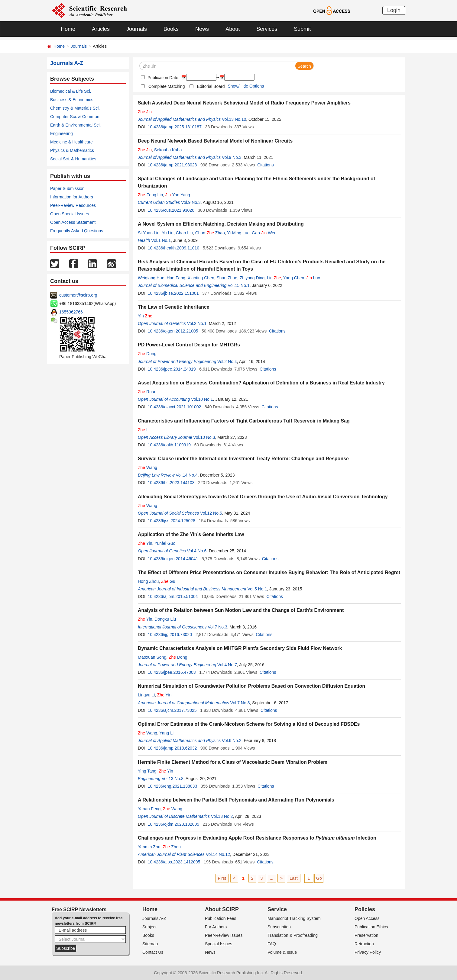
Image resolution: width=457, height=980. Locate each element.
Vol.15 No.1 (238, 285)
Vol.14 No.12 (218, 854)
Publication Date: (163, 78)
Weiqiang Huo (151, 278)
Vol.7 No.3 (217, 627)
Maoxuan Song (152, 657)
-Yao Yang (178, 195)
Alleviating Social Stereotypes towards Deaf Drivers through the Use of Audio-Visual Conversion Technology (263, 497)
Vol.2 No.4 (227, 361)
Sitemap (150, 944)
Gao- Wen (264, 233)
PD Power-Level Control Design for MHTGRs (189, 345)
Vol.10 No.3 (204, 437)
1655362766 (71, 312)
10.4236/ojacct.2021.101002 (175, 407)
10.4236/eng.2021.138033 (173, 786)
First (222, 878)
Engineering (62, 133)
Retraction (364, 944)
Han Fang (176, 278)
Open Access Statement (73, 222)
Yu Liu (168, 233)
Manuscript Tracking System (294, 918)
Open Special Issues (70, 214)
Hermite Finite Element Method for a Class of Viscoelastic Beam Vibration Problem (233, 762)
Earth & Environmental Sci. (75, 125)
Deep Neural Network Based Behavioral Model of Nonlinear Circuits (215, 141)
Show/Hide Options (246, 86)
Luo (313, 278)
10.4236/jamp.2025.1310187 (175, 127)
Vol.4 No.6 (197, 551)
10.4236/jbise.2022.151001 (173, 293)
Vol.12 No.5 (211, 513)
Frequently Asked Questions (77, 231)
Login (394, 10)
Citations (265, 165)
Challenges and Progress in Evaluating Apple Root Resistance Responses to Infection (257, 838)
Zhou (172, 847)
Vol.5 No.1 (257, 589)
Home (68, 29)
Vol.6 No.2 (232, 741)
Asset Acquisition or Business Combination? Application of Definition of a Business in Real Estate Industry (261, 383)
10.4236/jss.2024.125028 (172, 521)
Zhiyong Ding (252, 278)
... (271, 878)
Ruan (147, 392)
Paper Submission (67, 188)
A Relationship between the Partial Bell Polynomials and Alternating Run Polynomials (236, 800)
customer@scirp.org (78, 295)
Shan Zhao (227, 278)
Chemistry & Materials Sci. (75, 108)
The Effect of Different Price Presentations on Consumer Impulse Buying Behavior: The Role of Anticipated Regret (269, 572)
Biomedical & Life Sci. (71, 91)
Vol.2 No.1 (197, 323)
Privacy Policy (368, 952)
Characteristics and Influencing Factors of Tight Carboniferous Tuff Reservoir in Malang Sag (244, 421)
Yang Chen (294, 278)
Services (267, 29)
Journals (137, 29)
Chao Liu (184, 233)
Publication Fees (221, 918)
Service (277, 909)
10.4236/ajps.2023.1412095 (174, 862)
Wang (147, 468)
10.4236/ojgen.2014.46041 (173, 559)
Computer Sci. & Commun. (75, 117)
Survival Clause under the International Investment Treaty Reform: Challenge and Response (243, 459)
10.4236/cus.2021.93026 (171, 210)
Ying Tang (147, 771)
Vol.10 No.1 (202, 399)
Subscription (279, 927)
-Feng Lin (150, 195)
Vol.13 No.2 (222, 816)
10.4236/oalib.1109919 (169, 445)
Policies (365, 909)
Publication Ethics (371, 927)
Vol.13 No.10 (234, 119)
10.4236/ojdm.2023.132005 (173, 824)
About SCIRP (222, 909)
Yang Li (167, 733)
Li (144, 430)
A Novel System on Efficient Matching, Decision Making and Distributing (221, 224)
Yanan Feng (149, 809)
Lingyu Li (146, 695)
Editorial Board (211, 86)
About (233, 29)
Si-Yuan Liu (149, 233)
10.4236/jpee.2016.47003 (172, 672)
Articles (101, 29)
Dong (147, 354)
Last (293, 878)
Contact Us (153, 952)
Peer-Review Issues (224, 935)
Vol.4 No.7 (227, 665)
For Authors (216, 927)
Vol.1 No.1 (161, 240)
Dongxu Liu (165, 619)
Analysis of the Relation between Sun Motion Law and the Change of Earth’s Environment (241, 610)
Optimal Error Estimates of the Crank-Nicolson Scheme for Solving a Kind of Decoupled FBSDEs (249, 724)
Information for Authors (72, 197)
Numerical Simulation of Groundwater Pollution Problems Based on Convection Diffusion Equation (251, 686)
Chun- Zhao (210, 233)
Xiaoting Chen (201, 278)
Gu (168, 581)
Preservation (366, 935)
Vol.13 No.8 (173, 779)
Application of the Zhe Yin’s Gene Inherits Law (191, 534)
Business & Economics (72, 100)
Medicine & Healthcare (71, 142)
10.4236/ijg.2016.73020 (170, 635)
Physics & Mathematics (72, 150)
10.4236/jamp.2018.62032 (172, 748)
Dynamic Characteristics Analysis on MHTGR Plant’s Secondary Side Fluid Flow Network (240, 648)
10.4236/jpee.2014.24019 (172, 369)
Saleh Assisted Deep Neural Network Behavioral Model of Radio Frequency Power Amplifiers (244, 103)
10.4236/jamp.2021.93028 (172, 165)
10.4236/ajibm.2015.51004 (173, 596)
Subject (149, 927)
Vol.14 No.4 (186, 475)
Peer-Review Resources (73, 205)
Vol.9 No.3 (232, 157)
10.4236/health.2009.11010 (174, 248)
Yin (145, 316)
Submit (302, 29)
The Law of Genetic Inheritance (174, 307)
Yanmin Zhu (149, 847)
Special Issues (219, 944)
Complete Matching (167, 86)
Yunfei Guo (165, 543)
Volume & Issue (282, 952)
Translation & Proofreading (293, 935)
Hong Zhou (148, 581)
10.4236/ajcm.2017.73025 (172, 710)
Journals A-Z (154, 918)
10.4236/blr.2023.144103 (171, 483)
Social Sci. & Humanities (73, 159)
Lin (274, 278)
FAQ (272, 944)
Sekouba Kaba (168, 150)
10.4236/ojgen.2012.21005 (173, 331)
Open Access (367, 918)
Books (171, 29)
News (202, 29)
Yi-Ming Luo (238, 233)
